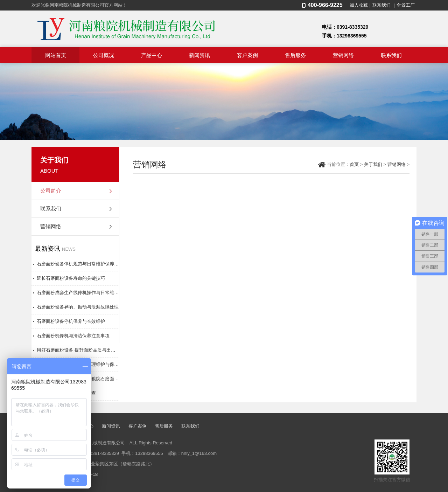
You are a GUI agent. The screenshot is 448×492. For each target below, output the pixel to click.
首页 (354, 164)
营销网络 (343, 55)
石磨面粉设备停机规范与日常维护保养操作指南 (85, 264)
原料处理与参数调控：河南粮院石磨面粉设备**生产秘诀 (93, 379)
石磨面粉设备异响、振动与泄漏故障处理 (78, 307)
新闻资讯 (199, 55)
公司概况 (104, 55)
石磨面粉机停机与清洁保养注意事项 (73, 336)
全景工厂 (406, 5)
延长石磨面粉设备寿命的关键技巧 (71, 278)
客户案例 (247, 55)
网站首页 (56, 55)
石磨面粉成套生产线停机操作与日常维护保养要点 (87, 293)
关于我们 (373, 164)
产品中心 (152, 55)
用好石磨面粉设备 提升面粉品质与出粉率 (78, 350)
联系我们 (381, 5)
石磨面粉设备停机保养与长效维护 (71, 321)
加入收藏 (359, 5)
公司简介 (51, 191)
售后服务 (295, 55)
